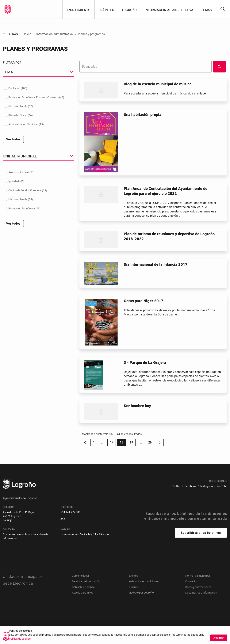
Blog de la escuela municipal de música (158, 84)
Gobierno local (80, 576)
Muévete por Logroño (141, 593)
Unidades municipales (23, 576)
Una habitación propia (143, 115)
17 (113, 443)
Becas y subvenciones (198, 587)
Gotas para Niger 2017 (144, 301)
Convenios (192, 581)
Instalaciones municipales (144, 581)
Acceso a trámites (82, 593)
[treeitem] (38, 88)
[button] (79, 9)
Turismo (133, 587)
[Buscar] (223, 9)
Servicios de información (86, 581)
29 (151, 443)
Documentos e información (201, 593)
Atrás (10, 34)
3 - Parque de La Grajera (145, 362)
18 (123, 443)
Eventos (133, 576)
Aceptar (219, 639)
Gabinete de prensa (83, 587)
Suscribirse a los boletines (201, 533)
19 (133, 443)
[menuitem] (176, 486)
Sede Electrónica (18, 583)
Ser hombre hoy (137, 406)
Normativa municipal (198, 576)
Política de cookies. (20, 640)
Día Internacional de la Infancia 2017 (156, 264)
